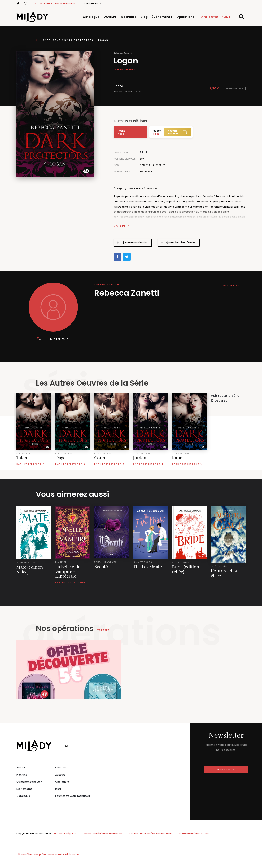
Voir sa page (230, 286)
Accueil (21, 767)
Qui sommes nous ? (29, 782)
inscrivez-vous (226, 769)
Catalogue (91, 17)
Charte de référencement (193, 834)
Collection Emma (216, 17)
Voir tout (103, 630)
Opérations (185, 17)
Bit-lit (143, 152)
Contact (61, 767)
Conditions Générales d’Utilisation (102, 834)
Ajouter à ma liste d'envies (177, 242)
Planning (22, 774)
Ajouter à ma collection (131, 242)
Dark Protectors (79, 40)
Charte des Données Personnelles (151, 834)
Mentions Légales (65, 834)
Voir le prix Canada (235, 88)
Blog (144, 17)
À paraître (129, 17)
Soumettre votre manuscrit (55, 4)
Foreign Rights (92, 4)
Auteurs (110, 17)
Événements (162, 17)
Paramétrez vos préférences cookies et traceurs (49, 854)
